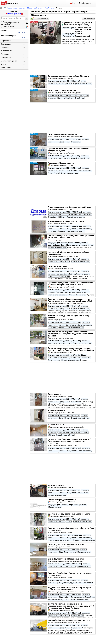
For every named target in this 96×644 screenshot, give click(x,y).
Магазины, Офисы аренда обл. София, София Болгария (60, 12)
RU (74, 3)
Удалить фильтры (14, 14)
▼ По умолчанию (88, 18)
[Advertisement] (63, 59)
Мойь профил (86, 3)
